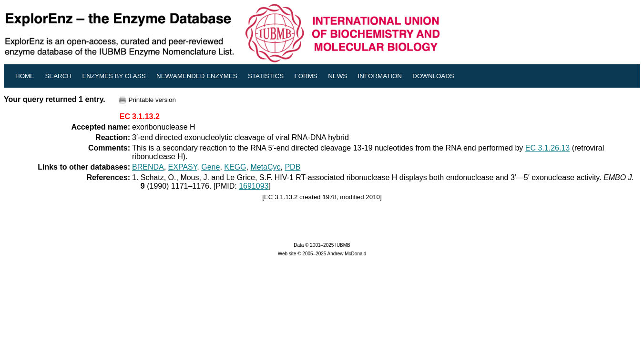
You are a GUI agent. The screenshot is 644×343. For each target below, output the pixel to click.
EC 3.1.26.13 (547, 148)
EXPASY (183, 167)
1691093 (254, 186)
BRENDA (148, 167)
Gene (210, 167)
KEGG (235, 167)
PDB (292, 167)
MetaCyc (265, 167)
